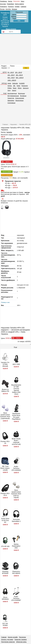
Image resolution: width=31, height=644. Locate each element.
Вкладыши (21, 93)
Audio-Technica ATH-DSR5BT (16, 598)
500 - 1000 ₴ (20, 78)
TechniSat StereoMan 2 (16, 520)
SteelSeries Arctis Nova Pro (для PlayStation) (16, 416)
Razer (15, 88)
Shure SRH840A (5, 598)
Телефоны (3, 1)
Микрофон (11, 100)
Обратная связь (21, 642)
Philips (10, 88)
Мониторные (20, 100)
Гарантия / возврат (21, 639)
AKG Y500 (16, 364)
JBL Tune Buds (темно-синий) (5, 468)
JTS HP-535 (5, 546)
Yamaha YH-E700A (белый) (5, 364)
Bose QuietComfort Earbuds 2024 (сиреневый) (5, 416)
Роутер (2, 9)
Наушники (16, 1)
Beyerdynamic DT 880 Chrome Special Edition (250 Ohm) (16, 390)
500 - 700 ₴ (11, 78)
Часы (22, 1)
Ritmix (20, 88)
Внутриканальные (13, 96)
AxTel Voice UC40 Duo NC (5, 520)
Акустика (3, 4)
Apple (9, 83)
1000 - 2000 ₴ (12, 80)
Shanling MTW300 (5, 572)
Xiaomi (14, 90)
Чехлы (10, 1)
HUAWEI (22, 83)
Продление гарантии (8, 642)
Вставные (23, 96)
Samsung (26, 88)
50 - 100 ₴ (11, 72)
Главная (4, 637)
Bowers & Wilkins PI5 (5, 390)
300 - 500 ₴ (19, 75)
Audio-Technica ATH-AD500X (16, 468)
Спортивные (11, 103)
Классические (20, 98)
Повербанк (10, 4)
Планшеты (3, 7)
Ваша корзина (11, 29)
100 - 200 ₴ (18, 72)
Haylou (10, 86)
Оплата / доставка (7, 639)
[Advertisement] (15, 49)
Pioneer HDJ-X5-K (5, 494)
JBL (14, 86)
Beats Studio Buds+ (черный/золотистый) (16, 441)
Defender (15, 83)
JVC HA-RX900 (5, 624)
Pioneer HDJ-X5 (5, 442)
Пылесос (11, 7)
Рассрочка (22, 637)
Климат (17, 7)
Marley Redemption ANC (16, 546)
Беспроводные (12, 93)
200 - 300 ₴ (11, 75)
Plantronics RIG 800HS (16, 572)
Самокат (23, 7)
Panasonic (25, 86)
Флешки (14, 9)
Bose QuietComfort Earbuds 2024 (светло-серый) (16, 494)
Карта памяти (19, 4)
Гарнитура (11, 98)
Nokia (18, 86)
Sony (9, 90)
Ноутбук (8, 9)
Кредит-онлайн (13, 637)
